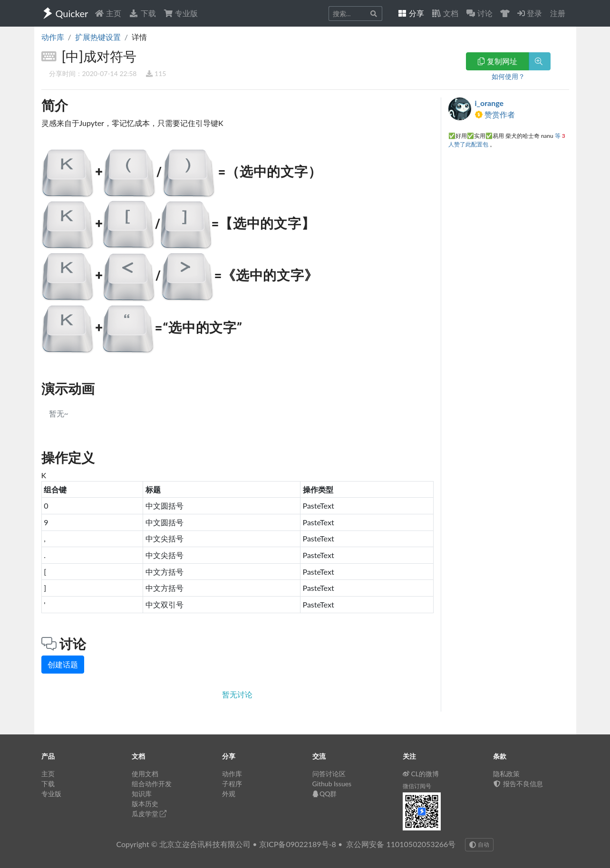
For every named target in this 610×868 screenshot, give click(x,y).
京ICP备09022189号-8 (298, 844)
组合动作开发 (152, 784)
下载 (142, 13)
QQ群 (325, 794)
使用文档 (145, 774)
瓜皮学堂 (149, 814)
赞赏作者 (495, 114)
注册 (558, 13)
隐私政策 (506, 774)
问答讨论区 (329, 774)
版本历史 (145, 804)
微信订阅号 (417, 786)
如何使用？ (508, 76)
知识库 (142, 794)
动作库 (53, 37)
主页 (108, 13)
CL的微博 (421, 774)
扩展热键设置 (98, 37)
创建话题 (63, 664)
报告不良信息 (518, 784)
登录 (530, 13)
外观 (229, 794)
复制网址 (497, 61)
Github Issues (332, 784)
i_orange (489, 103)
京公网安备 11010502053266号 (401, 844)
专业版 (181, 13)
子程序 (232, 784)
